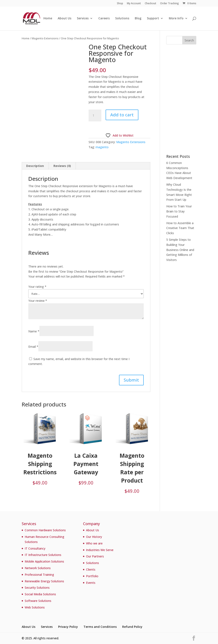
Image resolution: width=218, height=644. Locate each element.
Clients (91, 569)
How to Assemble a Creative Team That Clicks (180, 228)
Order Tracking (169, 4)
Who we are (94, 543)
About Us (65, 19)
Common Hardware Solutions (45, 530)
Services (83, 19)
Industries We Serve (100, 550)
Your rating (37, 287)
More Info (176, 19)
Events (91, 583)
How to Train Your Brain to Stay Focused (179, 211)
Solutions (122, 19)
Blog (138, 19)
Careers (104, 19)
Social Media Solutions (40, 594)
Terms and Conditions (100, 627)
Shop (120, 4)
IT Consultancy (35, 548)
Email (33, 347)
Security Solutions (37, 588)
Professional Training (39, 575)
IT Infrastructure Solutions (43, 555)
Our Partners (95, 556)
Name (34, 331)
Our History (94, 537)
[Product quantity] (95, 115)
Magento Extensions (45, 38)
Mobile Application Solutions (44, 561)
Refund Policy (132, 627)
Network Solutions (38, 568)
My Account (134, 4)
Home (48, 19)
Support (153, 19)
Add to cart (122, 115)
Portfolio (92, 576)
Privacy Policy (68, 627)
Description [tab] (35, 166)
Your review (38, 301)
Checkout (151, 4)
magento (102, 147)
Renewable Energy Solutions (44, 581)
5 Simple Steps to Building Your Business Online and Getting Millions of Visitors (180, 250)
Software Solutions (38, 601)
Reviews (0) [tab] (62, 166)
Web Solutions (35, 607)
